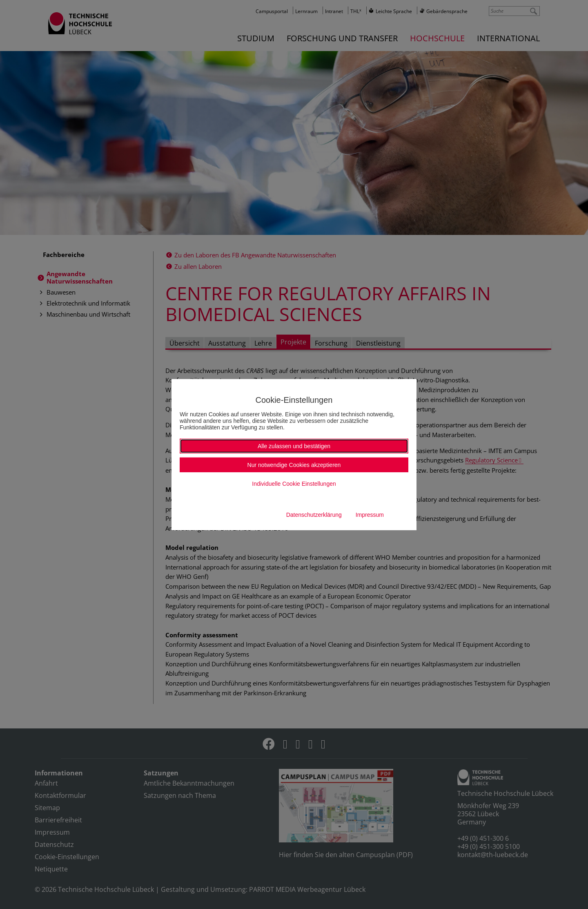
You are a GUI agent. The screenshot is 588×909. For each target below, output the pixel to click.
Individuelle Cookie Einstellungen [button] (294, 484)
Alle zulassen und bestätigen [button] (294, 446)
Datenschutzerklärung (314, 515)
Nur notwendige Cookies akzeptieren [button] (294, 465)
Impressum (370, 515)
